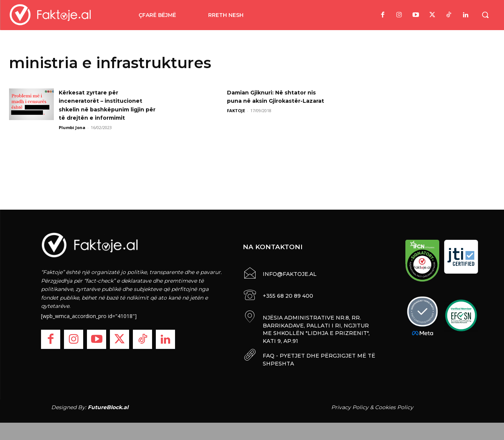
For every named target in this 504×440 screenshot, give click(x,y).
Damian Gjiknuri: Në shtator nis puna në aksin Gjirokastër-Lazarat (275, 101)
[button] (485, 15)
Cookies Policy (394, 405)
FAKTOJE (236, 119)
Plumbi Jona (72, 127)
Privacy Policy (350, 405)
